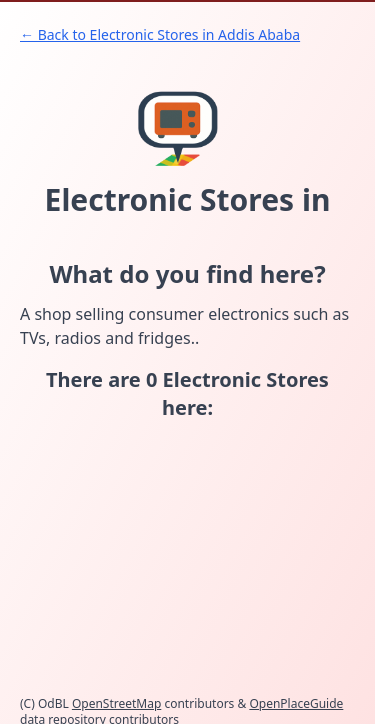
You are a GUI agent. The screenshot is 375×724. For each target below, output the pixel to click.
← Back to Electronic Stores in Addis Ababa (160, 34)
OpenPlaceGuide (296, 703)
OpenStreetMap (116, 703)
